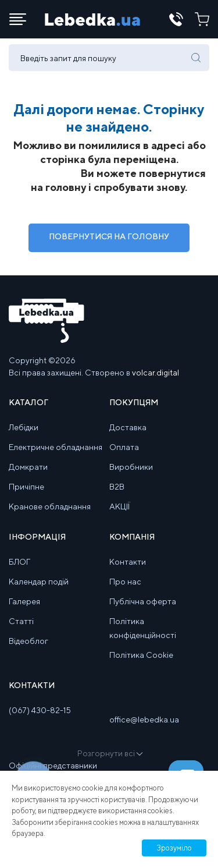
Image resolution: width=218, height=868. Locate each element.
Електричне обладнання (56, 447)
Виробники (131, 467)
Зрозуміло (174, 848)
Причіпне (26, 487)
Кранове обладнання (50, 506)
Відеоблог (28, 641)
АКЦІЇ (119, 506)
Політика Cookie (141, 655)
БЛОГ (19, 562)
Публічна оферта (143, 601)
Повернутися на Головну (109, 236)
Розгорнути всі (109, 753)
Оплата (124, 447)
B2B (117, 487)
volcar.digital (156, 373)
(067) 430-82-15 (40, 710)
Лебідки (24, 427)
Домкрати (28, 467)
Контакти (128, 562)
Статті (21, 621)
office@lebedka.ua (144, 720)
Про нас (125, 582)
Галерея (24, 601)
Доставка (128, 427)
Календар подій (39, 582)
